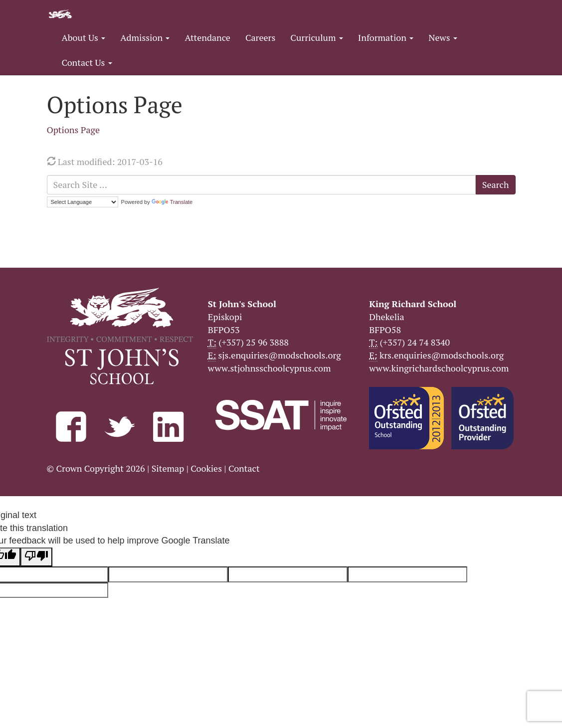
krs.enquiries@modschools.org (442, 355)
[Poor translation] (36, 557)
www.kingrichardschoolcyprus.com (439, 368)
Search (496, 184)
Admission (145, 37)
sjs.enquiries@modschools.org (280, 355)
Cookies (206, 468)
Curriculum (317, 37)
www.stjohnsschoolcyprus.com (270, 368)
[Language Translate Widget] (83, 202)
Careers (260, 37)
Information (386, 37)
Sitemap (168, 468)
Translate (172, 202)
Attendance (207, 37)
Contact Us (87, 62)
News (443, 37)
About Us (84, 37)
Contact (244, 468)
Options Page (74, 130)
